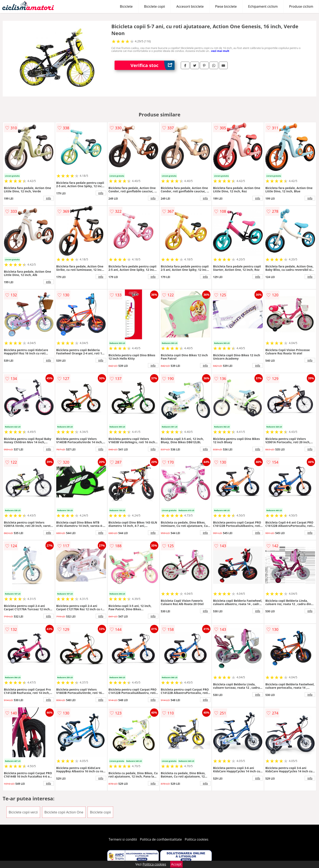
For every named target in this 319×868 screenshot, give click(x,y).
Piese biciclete (226, 6)
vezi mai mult (220, 51)
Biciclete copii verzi (23, 812)
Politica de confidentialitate (161, 839)
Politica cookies (197, 839)
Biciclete (126, 6)
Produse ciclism (301, 6)
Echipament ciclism (263, 6)
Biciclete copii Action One (64, 812)
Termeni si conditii (123, 839)
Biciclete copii (155, 6)
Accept (176, 864)
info (49, 198)
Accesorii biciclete (190, 6)
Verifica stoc (153, 65)
